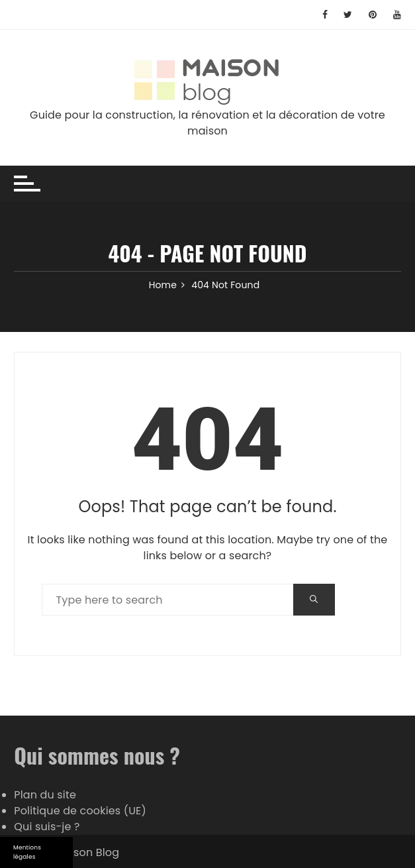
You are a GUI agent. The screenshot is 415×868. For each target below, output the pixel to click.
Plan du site (45, 795)
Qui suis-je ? (47, 827)
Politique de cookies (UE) (80, 811)
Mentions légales (27, 852)
